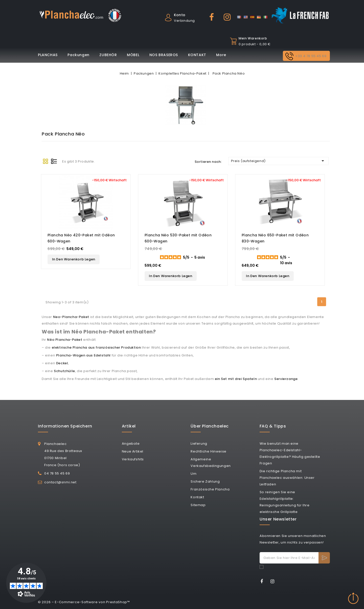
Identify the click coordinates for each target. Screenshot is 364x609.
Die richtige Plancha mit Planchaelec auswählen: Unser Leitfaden (287, 478)
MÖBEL (133, 55)
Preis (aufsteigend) (279, 161)
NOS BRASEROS (164, 55)
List (54, 161)
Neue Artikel (133, 451)
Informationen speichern (65, 426)
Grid (45, 161)
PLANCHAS (48, 55)
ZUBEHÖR (108, 55)
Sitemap (198, 505)
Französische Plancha (210, 489)
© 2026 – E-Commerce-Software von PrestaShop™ (84, 602)
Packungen (78, 55)
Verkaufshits (133, 459)
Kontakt (197, 497)
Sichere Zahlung (205, 481)
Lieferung (199, 444)
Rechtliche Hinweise (208, 451)
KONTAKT (197, 55)
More (221, 55)
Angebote (131, 444)
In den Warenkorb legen (74, 259)
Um (194, 474)
